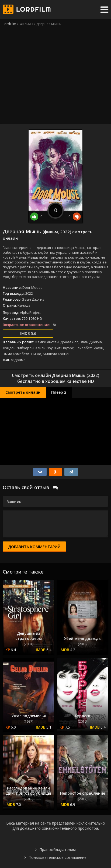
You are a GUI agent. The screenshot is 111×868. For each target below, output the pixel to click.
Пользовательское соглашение (58, 857)
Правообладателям (58, 850)
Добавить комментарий (34, 547)
